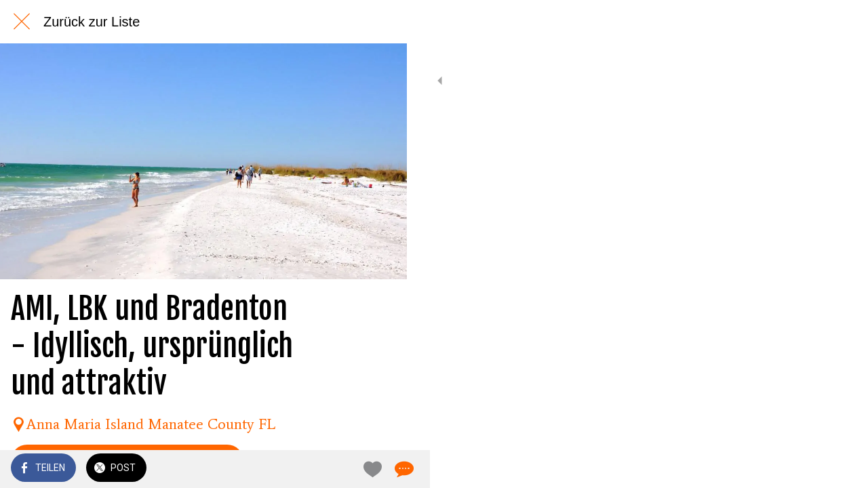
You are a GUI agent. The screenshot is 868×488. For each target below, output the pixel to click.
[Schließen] (22, 22)
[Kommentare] (380, 469)
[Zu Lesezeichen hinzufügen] (347, 469)
